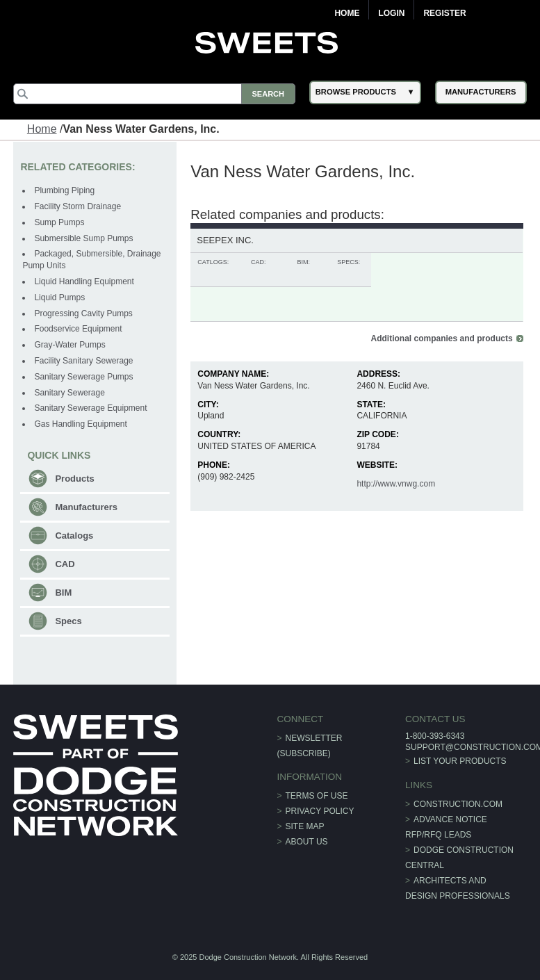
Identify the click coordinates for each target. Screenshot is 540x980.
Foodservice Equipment (78, 329)
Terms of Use (317, 796)
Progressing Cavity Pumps (83, 313)
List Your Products (460, 761)
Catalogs (74, 536)
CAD (65, 564)
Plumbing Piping (64, 190)
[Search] (154, 94)
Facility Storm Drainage (77, 206)
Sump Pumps (59, 222)
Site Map (305, 826)
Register (444, 13)
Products (74, 479)
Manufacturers (86, 507)
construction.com (458, 804)
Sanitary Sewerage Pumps (83, 377)
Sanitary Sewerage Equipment (90, 408)
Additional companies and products (442, 338)
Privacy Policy (320, 811)
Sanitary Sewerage (69, 393)
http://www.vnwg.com (396, 484)
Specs (68, 621)
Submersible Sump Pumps (83, 238)
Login (391, 13)
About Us (307, 842)
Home (347, 13)
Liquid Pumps (59, 297)
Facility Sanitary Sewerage (83, 361)
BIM (63, 593)
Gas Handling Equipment (80, 424)
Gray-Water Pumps (69, 345)
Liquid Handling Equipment (84, 281)
